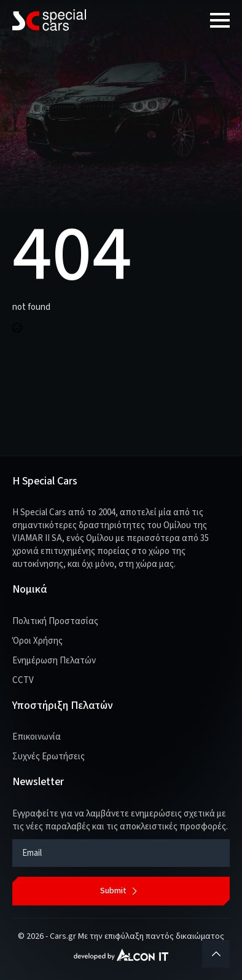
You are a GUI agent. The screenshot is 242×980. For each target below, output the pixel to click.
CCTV (23, 680)
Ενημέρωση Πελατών (54, 661)
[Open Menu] (220, 20)
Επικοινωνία (37, 737)
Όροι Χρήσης (37, 641)
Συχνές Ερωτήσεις (49, 757)
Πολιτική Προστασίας (55, 621)
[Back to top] (216, 954)
